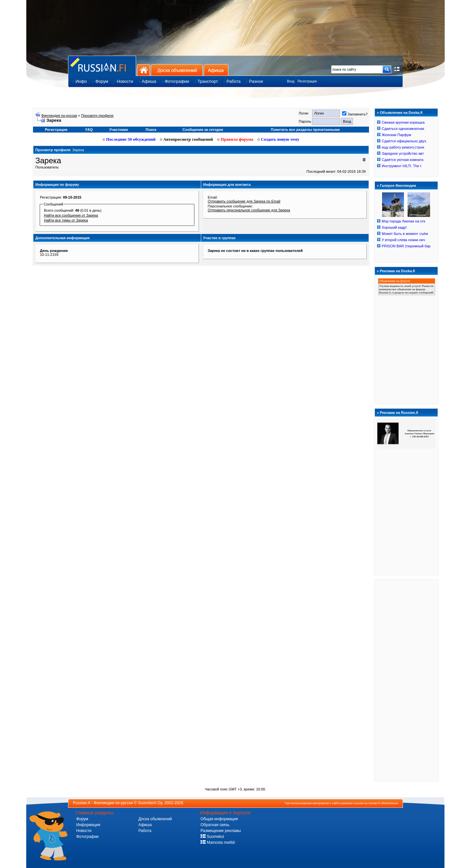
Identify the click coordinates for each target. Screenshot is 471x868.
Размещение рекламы (221, 831)
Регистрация (307, 81)
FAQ (89, 130)
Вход (291, 81)
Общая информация (219, 819)
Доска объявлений (177, 70)
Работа (145, 831)
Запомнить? (355, 114)
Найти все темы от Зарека (66, 220)
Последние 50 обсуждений (129, 139)
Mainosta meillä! (218, 842)
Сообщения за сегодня (203, 130)
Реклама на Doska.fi (397, 271)
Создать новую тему (278, 139)
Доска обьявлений (155, 819)
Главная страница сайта (102, 66)
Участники (119, 130)
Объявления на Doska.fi (401, 113)
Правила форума (235, 139)
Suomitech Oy (150, 803)
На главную (143, 70)
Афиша (216, 70)
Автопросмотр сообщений (187, 139)
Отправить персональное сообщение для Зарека (249, 210)
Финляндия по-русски (59, 115)
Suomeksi (212, 837)
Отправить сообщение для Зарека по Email (244, 201)
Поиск (151, 130)
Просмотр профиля (97, 115)
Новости (84, 831)
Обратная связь (215, 825)
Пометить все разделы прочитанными (305, 130)
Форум (82, 819)
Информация (88, 825)
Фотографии (87, 837)
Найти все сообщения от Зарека (71, 215)
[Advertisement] (406, 680)
